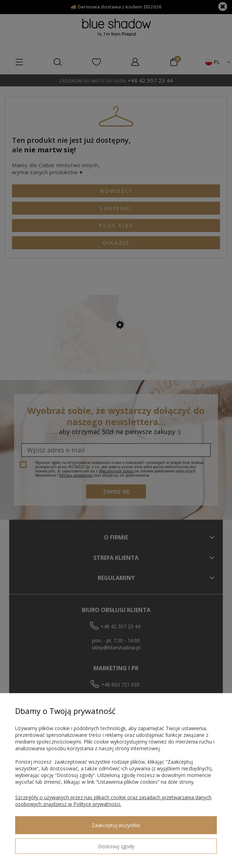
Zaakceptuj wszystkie (116, 825)
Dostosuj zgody (116, 846)
